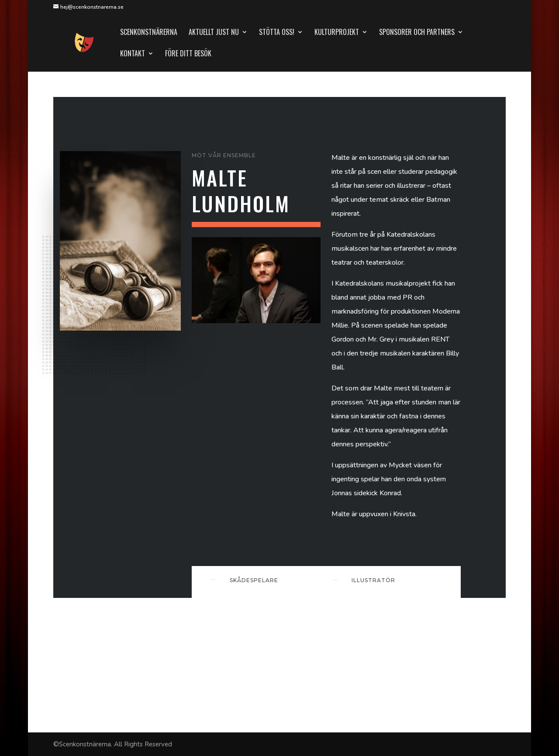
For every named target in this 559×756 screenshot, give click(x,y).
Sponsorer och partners (417, 33)
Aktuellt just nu (214, 33)
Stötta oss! (277, 33)
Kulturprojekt (337, 33)
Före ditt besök (188, 54)
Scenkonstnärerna (149, 33)
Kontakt (133, 54)
